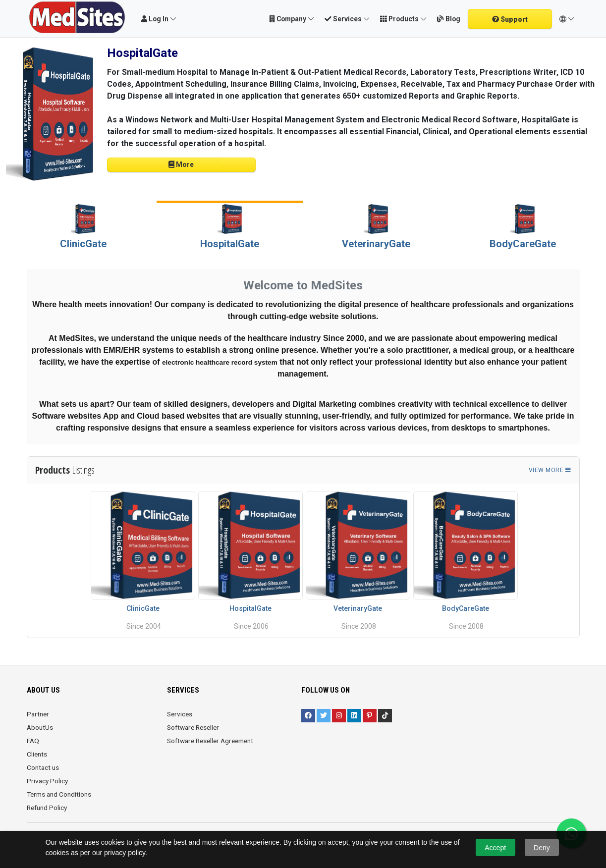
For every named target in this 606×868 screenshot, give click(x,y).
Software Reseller (193, 727)
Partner (38, 714)
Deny (542, 848)
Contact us (43, 767)
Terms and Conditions (59, 794)
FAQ (33, 741)
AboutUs (40, 727)
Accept (495, 848)
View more (550, 470)
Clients (37, 754)
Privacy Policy (47, 781)
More (181, 164)
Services (180, 714)
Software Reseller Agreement (210, 741)
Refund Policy (47, 808)
